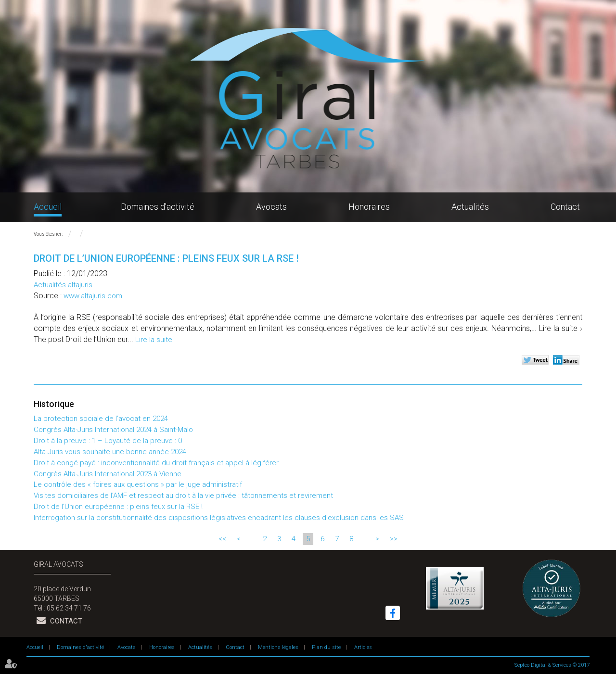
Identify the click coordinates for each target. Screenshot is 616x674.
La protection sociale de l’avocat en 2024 (101, 419)
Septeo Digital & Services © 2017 (552, 665)
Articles (363, 647)
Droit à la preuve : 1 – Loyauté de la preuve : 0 (108, 441)
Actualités (470, 207)
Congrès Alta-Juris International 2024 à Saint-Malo (113, 430)
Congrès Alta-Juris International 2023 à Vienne (108, 474)
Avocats (271, 207)
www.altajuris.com (93, 296)
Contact (565, 207)
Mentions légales (278, 647)
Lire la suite (154, 340)
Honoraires (369, 207)
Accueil (48, 207)
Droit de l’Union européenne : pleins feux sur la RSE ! (118, 507)
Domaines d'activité (158, 207)
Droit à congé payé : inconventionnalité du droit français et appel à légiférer (156, 463)
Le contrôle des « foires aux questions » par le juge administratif (138, 484)
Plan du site (326, 647)
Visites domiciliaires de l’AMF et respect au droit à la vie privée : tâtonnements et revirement (183, 496)
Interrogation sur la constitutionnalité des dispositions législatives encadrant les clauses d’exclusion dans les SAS (219, 518)
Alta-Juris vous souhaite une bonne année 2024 (110, 452)
